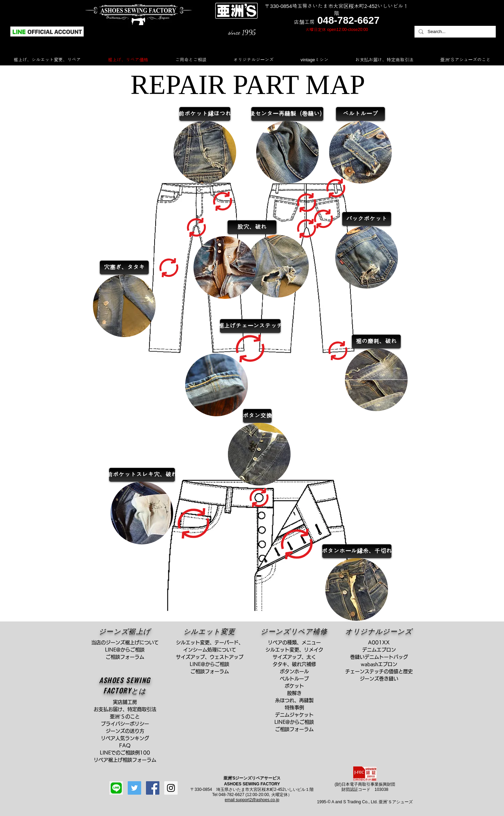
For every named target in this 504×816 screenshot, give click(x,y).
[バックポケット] (367, 219)
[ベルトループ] (360, 114)
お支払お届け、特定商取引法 (127, 709)
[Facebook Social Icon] (153, 788)
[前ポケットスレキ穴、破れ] (142, 475)
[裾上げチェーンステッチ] (250, 326)
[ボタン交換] (257, 416)
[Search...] (454, 32)
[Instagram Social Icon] (171, 788)
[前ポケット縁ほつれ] (205, 114)
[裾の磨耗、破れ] (376, 342)
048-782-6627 (349, 20)
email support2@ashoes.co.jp (252, 800)
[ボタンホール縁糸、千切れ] (357, 551)
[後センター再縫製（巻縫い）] (287, 114)
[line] (116, 788)
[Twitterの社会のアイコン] (134, 788)
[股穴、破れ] (252, 227)
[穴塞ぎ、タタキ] (124, 268)
